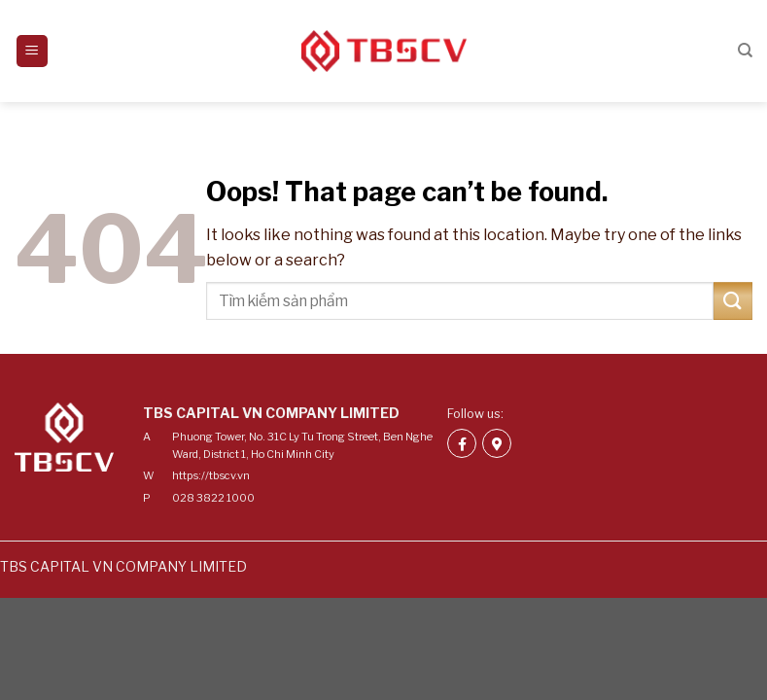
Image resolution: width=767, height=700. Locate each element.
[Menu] (33, 51)
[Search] (745, 51)
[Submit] (733, 301)
